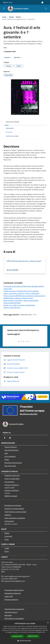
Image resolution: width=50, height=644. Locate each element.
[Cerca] (46, 9)
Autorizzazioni (9, 521)
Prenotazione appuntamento (14, 590)
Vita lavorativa (9, 482)
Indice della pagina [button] (13, 122)
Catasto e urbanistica (12, 490)
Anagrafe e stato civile (12, 475)
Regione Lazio (8, 2)
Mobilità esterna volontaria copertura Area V (18, 298)
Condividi (8, 58)
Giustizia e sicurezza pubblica (14, 509)
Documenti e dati (10, 466)
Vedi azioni (18, 58)
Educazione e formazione (13, 505)
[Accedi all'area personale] (42, 3)
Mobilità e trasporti (11, 496)
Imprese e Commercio (12, 485)
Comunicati (8, 536)
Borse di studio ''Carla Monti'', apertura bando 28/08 (21, 300)
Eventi (7, 551)
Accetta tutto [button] (17, 636)
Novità (11, 17)
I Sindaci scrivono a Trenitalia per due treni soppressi (21, 291)
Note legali (8, 615)
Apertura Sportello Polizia (12, 303)
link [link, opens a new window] (44, 632)
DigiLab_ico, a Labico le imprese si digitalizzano (19, 305)
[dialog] (25, 632)
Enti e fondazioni (10, 456)
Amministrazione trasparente (14, 609)
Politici (7, 460)
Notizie (18, 17)
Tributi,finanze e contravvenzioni (15, 512)
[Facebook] (5, 438)
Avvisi (7, 539)
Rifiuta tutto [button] (33, 636)
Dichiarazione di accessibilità (14, 618)
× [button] (48, 623)
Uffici (6, 453)
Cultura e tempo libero (12, 479)
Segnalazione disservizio (13, 593)
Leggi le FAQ (9, 596)
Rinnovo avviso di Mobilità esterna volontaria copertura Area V (24, 296)
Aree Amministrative (11, 450)
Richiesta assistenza (11, 600)
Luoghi (7, 548)
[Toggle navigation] (4, 8)
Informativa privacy (11, 612)
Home (4, 17)
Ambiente (8, 515)
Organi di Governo (11, 447)
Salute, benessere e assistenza (15, 518)
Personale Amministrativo (13, 463)
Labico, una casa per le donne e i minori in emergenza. (22, 293)
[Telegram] (10, 438)
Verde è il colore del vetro (12, 308)
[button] (25, 641)
